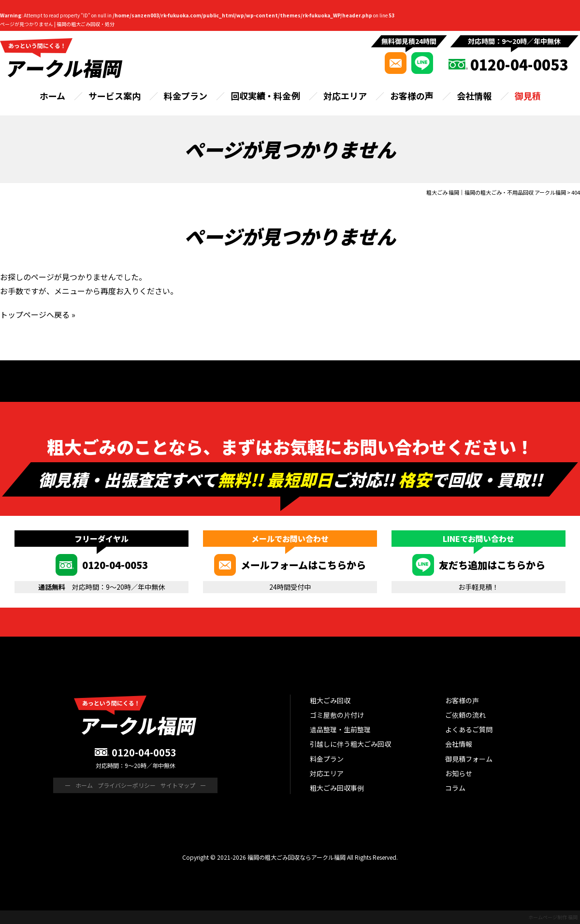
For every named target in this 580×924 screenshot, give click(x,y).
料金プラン (186, 96)
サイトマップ (178, 785)
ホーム (52, 96)
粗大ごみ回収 (330, 700)
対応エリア (345, 96)
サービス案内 (115, 96)
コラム (455, 788)
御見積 (528, 96)
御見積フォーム (469, 759)
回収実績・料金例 (265, 96)
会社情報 (474, 96)
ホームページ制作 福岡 (553, 917)
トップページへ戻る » (38, 314)
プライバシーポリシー (127, 785)
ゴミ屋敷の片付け (337, 715)
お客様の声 (412, 96)
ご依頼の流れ (465, 715)
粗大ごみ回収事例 (337, 788)
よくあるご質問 (469, 729)
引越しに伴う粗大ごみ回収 (350, 744)
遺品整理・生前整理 (340, 729)
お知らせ (459, 773)
